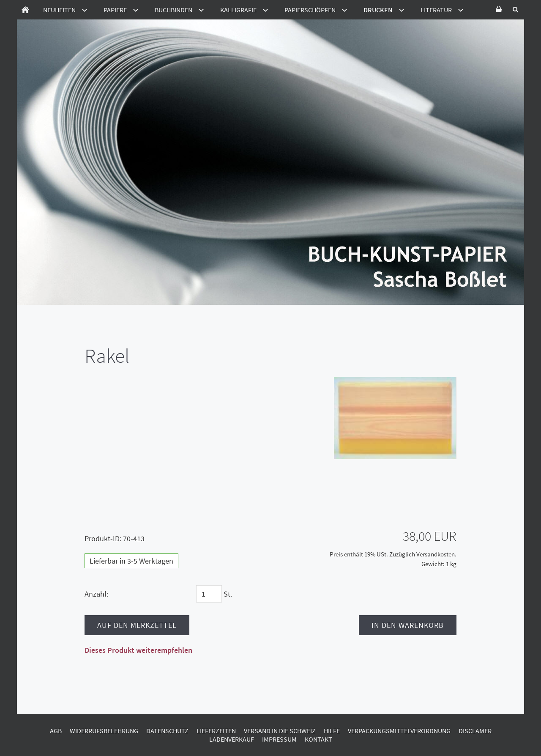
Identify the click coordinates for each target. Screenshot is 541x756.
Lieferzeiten (216, 731)
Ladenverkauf (232, 739)
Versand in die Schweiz (280, 731)
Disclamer (475, 731)
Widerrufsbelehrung (104, 731)
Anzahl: (96, 594)
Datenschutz (167, 731)
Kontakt (318, 739)
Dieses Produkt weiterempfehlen (138, 650)
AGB (56, 731)
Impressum (279, 739)
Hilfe (332, 731)
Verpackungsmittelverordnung (399, 731)
